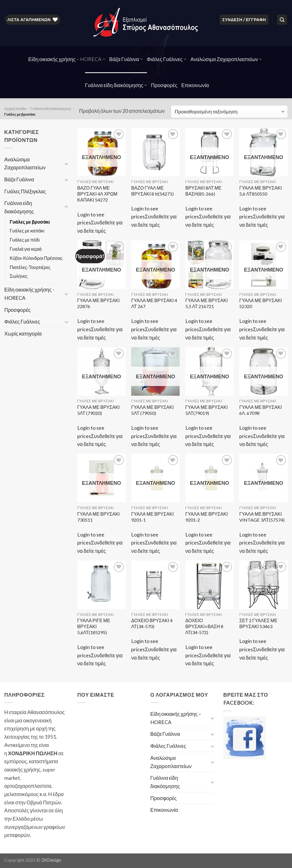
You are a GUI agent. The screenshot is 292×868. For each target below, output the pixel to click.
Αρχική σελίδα (15, 109)
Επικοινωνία (195, 85)
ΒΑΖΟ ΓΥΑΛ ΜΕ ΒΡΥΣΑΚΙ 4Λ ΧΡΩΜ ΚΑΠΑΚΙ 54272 (97, 194)
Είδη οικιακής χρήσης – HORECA (67, 59)
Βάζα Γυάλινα (126, 59)
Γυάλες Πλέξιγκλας (25, 191)
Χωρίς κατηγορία (23, 333)
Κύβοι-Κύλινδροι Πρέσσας (36, 258)
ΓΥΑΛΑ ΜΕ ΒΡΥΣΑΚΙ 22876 (99, 303)
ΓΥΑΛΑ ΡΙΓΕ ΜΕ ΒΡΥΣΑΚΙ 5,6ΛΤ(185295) (94, 626)
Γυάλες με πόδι (25, 240)
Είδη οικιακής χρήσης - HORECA (29, 294)
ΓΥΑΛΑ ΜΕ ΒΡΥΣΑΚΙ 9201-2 (207, 517)
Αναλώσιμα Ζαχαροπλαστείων (226, 59)
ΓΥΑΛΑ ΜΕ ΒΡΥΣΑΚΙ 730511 (99, 517)
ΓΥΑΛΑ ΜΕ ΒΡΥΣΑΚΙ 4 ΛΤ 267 (154, 303)
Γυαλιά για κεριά (26, 249)
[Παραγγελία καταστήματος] (229, 112)
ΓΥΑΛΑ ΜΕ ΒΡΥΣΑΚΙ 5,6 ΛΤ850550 (260, 191)
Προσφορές (164, 85)
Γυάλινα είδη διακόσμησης (116, 85)
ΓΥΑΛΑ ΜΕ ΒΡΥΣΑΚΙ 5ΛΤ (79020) (99, 410)
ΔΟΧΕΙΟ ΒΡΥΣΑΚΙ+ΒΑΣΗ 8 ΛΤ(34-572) (204, 626)
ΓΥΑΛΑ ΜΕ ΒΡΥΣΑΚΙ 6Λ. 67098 (260, 410)
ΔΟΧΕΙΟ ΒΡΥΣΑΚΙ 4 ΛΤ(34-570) (152, 623)
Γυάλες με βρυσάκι (30, 222)
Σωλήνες (19, 276)
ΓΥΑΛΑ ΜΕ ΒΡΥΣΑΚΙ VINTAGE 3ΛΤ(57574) (262, 517)
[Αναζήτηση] (282, 20)
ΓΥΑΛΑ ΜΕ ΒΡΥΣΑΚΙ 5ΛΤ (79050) (152, 410)
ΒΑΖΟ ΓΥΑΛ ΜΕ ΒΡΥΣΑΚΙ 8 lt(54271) (152, 191)
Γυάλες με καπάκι (27, 231)
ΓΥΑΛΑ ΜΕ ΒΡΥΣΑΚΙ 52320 (260, 303)
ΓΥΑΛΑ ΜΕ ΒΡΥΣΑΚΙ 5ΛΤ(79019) (207, 410)
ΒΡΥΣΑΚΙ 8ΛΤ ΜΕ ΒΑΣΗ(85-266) (203, 191)
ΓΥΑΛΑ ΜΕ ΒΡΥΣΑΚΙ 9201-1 (152, 517)
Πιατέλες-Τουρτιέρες (30, 267)
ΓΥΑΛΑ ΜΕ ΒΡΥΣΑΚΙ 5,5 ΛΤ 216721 (207, 303)
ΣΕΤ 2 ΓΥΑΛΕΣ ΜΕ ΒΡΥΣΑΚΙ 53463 (258, 623)
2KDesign (51, 860)
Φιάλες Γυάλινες (167, 59)
